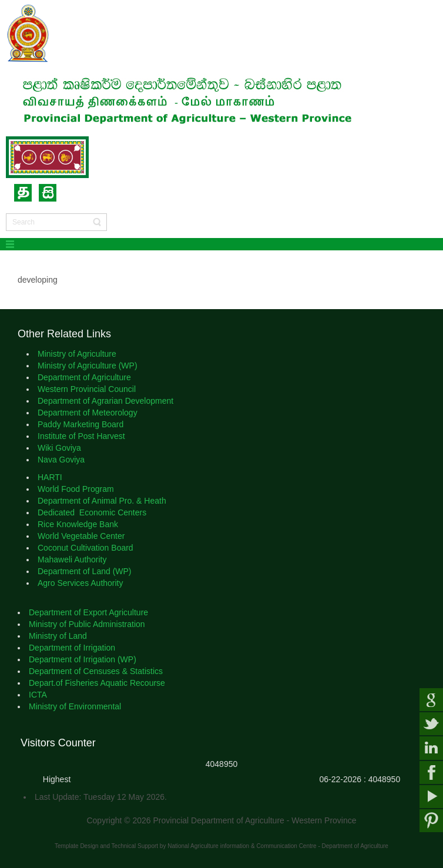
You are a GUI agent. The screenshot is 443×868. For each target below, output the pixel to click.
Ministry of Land (58, 636)
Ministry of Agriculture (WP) (88, 366)
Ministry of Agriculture (77, 354)
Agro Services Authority (81, 583)
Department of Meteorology (88, 413)
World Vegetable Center (83, 536)
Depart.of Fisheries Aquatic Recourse (98, 683)
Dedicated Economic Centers (92, 512)
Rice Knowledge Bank (78, 524)
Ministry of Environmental (77, 706)
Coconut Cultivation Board (87, 548)
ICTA (39, 695)
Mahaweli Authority (73, 559)
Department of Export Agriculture (90, 612)
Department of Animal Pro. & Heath (103, 501)
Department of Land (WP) (85, 571)
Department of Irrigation (73, 648)
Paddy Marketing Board (80, 424)
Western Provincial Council (88, 389)
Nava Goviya (62, 460)
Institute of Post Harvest (81, 436)
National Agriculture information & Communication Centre (242, 846)
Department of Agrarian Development (108, 401)
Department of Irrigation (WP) (83, 659)
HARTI (51, 477)
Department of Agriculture (85, 377)
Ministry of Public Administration (88, 624)
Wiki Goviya (59, 448)
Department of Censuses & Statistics (97, 671)
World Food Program (77, 489)
